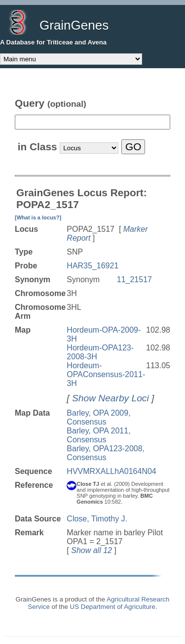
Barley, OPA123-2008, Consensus (106, 453)
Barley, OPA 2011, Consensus (98, 435)
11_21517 (134, 279)
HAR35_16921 (92, 266)
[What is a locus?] (38, 217)
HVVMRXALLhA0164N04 (111, 471)
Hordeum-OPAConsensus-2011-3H (106, 374)
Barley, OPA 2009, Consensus (98, 417)
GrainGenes (74, 25)
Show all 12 (92, 550)
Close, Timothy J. (97, 519)
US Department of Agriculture (113, 607)
